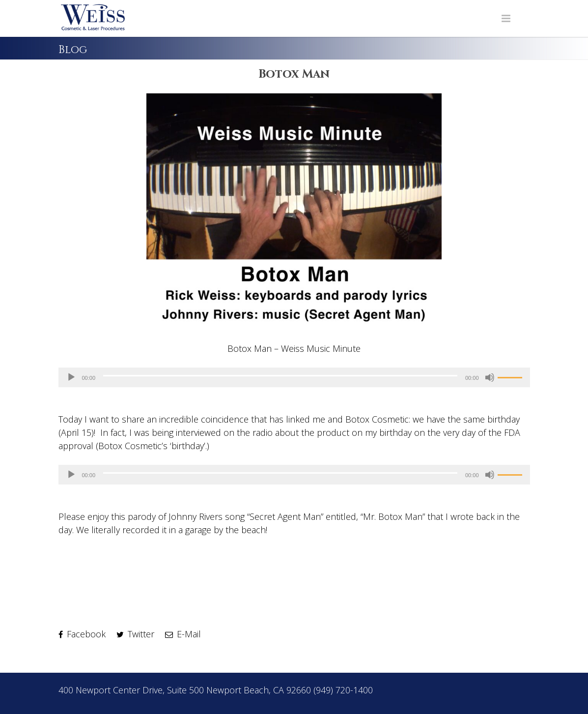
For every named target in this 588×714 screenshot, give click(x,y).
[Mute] (490, 377)
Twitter (135, 634)
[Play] (71, 377)
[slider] (280, 376)
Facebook (82, 634)
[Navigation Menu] (506, 18)
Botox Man (294, 74)
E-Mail (183, 634)
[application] (294, 377)
